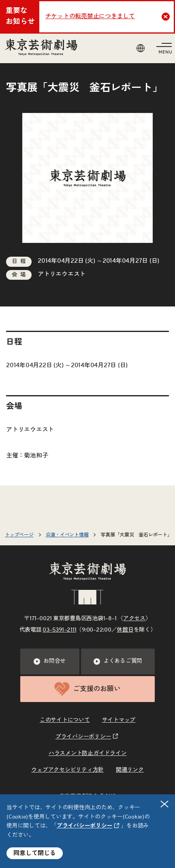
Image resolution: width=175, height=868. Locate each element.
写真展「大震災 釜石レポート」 (136, 535)
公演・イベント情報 (67, 535)
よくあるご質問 (118, 662)
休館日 (125, 630)
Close (167, 17)
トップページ (19, 535)
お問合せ (50, 662)
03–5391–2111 (59, 630)
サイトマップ (119, 720)
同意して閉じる (35, 853)
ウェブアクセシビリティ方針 (67, 770)
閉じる (165, 804)
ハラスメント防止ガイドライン (88, 753)
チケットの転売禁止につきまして (90, 16)
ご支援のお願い (87, 689)
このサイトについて (65, 720)
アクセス (134, 619)
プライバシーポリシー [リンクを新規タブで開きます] (85, 826)
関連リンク (130, 770)
